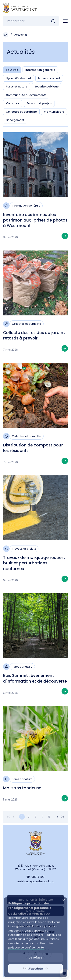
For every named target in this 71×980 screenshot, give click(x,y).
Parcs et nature (17, 87)
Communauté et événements (26, 95)
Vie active (13, 103)
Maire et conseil (49, 78)
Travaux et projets (39, 103)
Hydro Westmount (18, 78)
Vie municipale (54, 112)
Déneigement (15, 120)
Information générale (40, 70)
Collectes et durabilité (21, 112)
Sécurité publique (46, 87)
